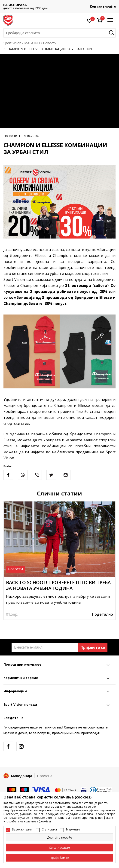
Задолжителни (22, 830)
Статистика (49, 830)
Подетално (102, 614)
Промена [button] (45, 776)
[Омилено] (90, 20)
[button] (59, 33)
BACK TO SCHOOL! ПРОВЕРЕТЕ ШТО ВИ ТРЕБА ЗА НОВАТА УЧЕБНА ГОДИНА (58, 585)
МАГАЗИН (32, 43)
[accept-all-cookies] (59, 858)
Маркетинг (73, 830)
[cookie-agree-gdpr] (59, 848)
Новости (50, 43)
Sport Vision (12, 43)
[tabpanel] (59, 561)
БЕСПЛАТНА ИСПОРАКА (60, 5)
